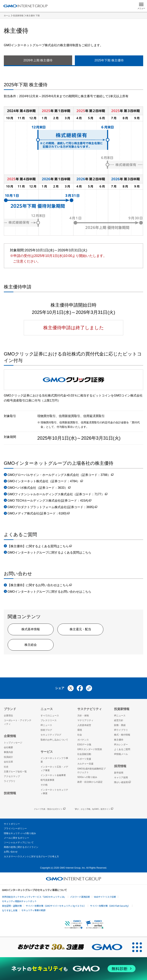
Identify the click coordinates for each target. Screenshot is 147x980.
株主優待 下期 (33, 16)
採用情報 (120, 766)
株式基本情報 (31, 629)
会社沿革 (8, 762)
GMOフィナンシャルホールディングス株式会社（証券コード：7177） (57, 495)
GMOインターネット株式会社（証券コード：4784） (45, 482)
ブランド (10, 709)
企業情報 (10, 736)
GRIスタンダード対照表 (90, 749)
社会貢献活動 (84, 754)
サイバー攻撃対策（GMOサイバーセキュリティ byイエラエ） (56, 906)
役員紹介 (8, 757)
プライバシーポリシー (15, 829)
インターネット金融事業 (53, 775)
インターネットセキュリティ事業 (54, 792)
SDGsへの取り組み (87, 777)
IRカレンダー (121, 745)
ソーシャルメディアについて (19, 843)
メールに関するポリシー (16, 838)
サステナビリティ (90, 709)
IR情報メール (121, 754)
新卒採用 (119, 773)
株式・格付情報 (122, 735)
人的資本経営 (84, 725)
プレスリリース (49, 720)
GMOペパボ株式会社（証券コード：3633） (39, 488)
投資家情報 (18, 16)
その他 (44, 785)
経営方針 (119, 720)
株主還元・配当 (80, 629)
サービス (47, 752)
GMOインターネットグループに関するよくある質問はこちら (49, 553)
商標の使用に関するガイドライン (21, 847)
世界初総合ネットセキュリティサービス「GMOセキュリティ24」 (34, 897)
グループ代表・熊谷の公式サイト (50, 809)
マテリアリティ (85, 720)
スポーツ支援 (84, 759)
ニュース (47, 709)
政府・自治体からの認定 (90, 782)
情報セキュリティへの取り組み (20, 833)
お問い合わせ (11, 852)
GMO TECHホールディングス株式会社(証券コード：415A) (49, 501)
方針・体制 (83, 716)
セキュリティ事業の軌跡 (33, 910)
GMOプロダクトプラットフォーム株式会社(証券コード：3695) (52, 507)
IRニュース (46, 725)
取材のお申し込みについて (54, 740)
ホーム (7, 16)
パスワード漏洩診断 (80, 897)
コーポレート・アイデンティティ (18, 722)
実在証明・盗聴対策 (12, 906)
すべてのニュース (50, 716)
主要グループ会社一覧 (15, 772)
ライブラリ (10, 781)
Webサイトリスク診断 (105, 897)
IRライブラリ (121, 730)
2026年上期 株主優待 (38, 60)
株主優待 (119, 740)
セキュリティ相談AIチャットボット (19, 901)
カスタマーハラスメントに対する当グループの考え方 (31, 857)
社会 (80, 735)
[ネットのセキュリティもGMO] (73, 969)
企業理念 (8, 716)
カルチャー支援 (85, 764)
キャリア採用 (121, 778)
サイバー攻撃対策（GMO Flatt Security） (110, 906)
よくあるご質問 (122, 749)
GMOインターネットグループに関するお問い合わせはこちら (49, 592)
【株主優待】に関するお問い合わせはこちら (40, 585)
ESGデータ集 (84, 745)
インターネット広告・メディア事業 (54, 769)
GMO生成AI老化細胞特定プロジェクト (91, 771)
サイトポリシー (12, 824)
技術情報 (10, 793)
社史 (6, 767)
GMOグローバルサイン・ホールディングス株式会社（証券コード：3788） (60, 475)
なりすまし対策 (10, 910)
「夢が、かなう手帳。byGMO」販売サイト (93, 809)
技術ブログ (46, 730)
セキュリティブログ (51, 735)
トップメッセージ (13, 743)
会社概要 (8, 747)
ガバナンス (83, 740)
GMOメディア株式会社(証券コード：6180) (38, 514)
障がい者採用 (122, 782)
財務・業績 (120, 725)
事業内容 (8, 752)
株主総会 (31, 645)
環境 (80, 730)
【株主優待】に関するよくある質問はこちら (40, 547)
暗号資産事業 (47, 780)
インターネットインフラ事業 (54, 760)
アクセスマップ (12, 776)
